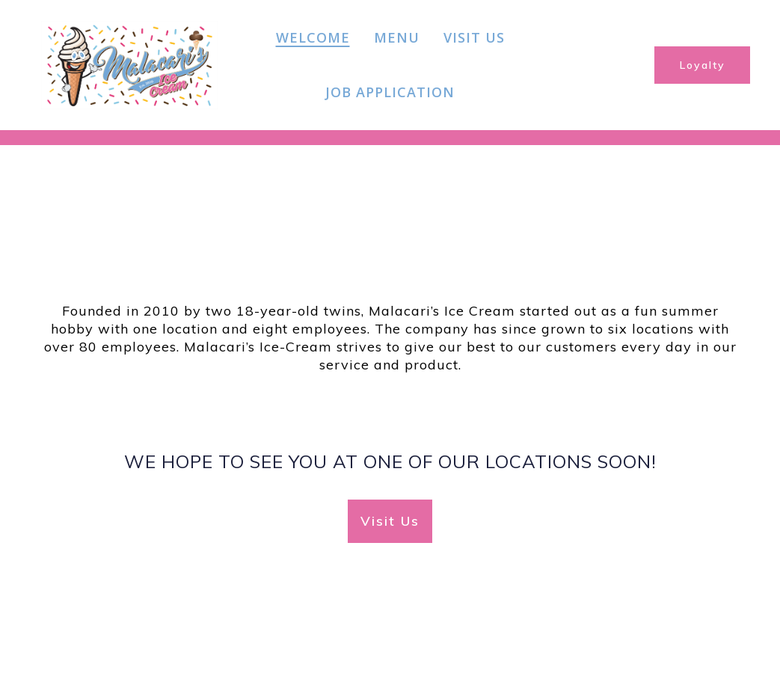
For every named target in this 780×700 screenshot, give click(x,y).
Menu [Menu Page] (397, 37)
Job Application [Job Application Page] (390, 92)
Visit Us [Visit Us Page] (474, 37)
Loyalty (703, 65)
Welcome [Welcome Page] (313, 37)
